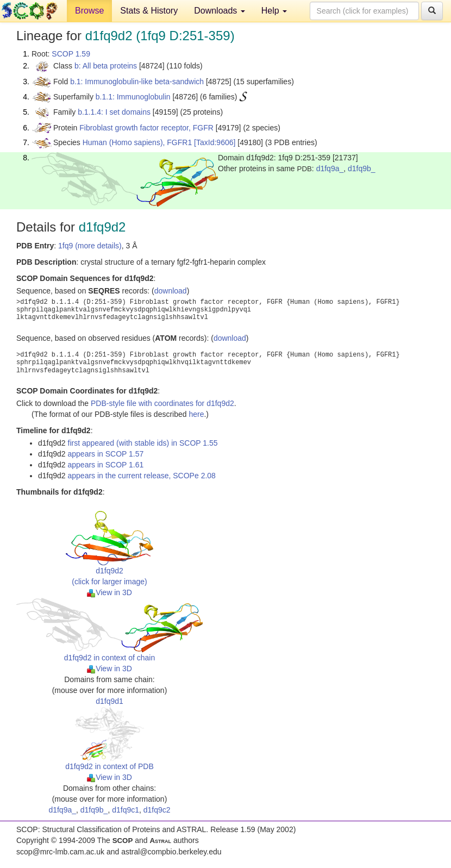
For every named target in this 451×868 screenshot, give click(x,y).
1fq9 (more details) (90, 246)
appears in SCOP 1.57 (106, 454)
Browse (89, 11)
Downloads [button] (220, 11)
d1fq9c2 (157, 810)
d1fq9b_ (362, 168)
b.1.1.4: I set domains (114, 112)
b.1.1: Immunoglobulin (133, 97)
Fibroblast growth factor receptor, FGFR (146, 128)
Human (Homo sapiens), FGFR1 (137, 142)
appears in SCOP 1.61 (106, 465)
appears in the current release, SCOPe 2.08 (142, 476)
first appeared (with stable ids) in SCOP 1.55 (143, 443)
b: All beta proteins (106, 66)
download (171, 291)
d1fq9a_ (330, 168)
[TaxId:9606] (215, 142)
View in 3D (109, 592)
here (196, 414)
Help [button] (274, 11)
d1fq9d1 (109, 701)
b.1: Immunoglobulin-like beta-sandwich (137, 82)
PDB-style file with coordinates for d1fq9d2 (162, 403)
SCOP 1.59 (71, 54)
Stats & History (149, 11)
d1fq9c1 (126, 810)
